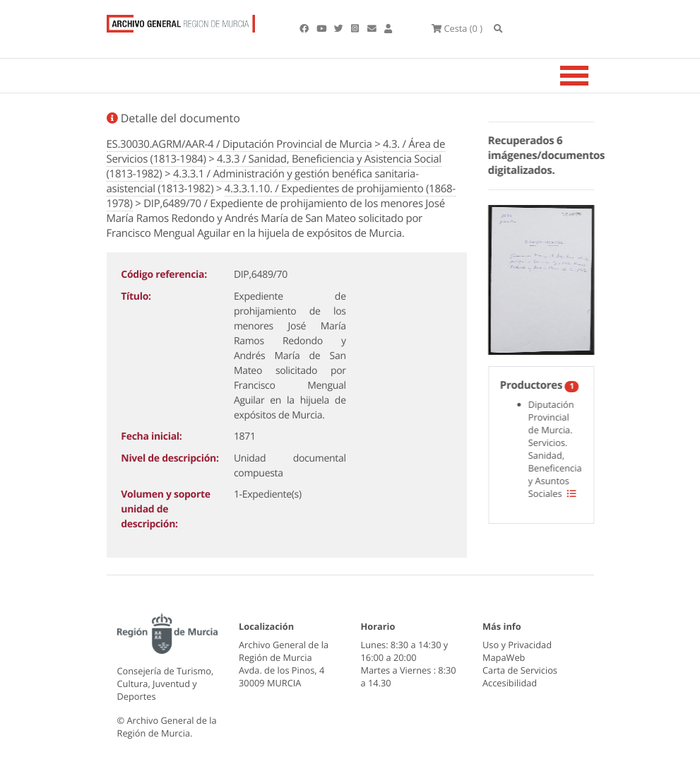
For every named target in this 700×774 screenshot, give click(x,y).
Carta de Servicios (520, 670)
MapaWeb (504, 657)
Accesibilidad (510, 683)
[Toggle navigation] (592, 76)
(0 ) (457, 28)
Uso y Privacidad (517, 645)
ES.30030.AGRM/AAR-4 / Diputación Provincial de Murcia (239, 144)
